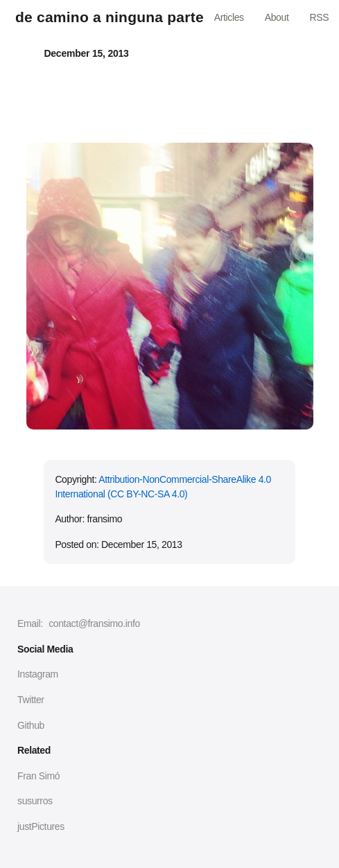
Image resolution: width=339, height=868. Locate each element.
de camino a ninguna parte (110, 17)
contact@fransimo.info (94, 623)
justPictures (41, 826)
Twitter (31, 700)
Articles (229, 17)
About (277, 17)
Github (31, 725)
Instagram (38, 674)
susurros (35, 801)
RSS (319, 17)
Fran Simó (38, 776)
